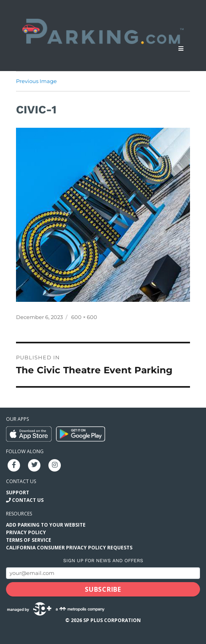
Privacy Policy (26, 532)
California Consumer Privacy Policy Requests (69, 548)
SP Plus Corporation (112, 620)
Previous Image (36, 81)
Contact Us (28, 500)
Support (18, 492)
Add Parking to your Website (46, 525)
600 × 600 (84, 317)
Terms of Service (29, 540)
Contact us (21, 481)
